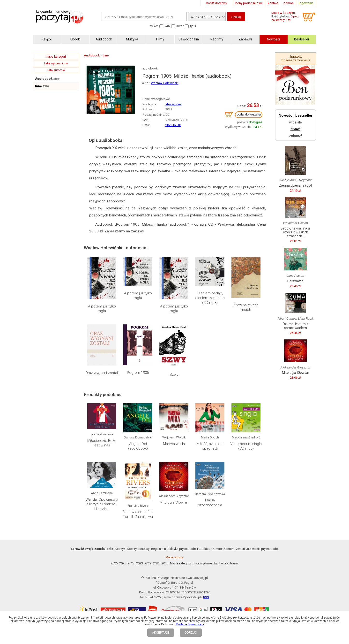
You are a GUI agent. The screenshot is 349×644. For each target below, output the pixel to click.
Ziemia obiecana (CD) (296, 185)
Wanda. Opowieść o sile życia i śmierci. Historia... (102, 504)
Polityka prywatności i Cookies (189, 549)
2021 (156, 563)
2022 (148, 563)
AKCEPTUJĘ (161, 633)
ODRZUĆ (191, 633)
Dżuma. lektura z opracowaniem (296, 326)
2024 (131, 563)
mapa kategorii (56, 57)
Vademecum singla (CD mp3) (246, 446)
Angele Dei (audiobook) (138, 446)
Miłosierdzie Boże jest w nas (102, 443)
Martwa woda (174, 444)
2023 (140, 563)
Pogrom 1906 (138, 373)
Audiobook (44, 79)
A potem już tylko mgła (102, 309)
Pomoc (217, 549)
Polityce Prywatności (190, 624)
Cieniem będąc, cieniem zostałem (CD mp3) (210, 298)
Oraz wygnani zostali (102, 373)
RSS (206, 597)
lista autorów (56, 70)
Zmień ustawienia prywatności (257, 549)
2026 (114, 563)
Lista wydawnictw (205, 563)
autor (180, 26)
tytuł (193, 26)
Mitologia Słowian (174, 502)
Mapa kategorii (181, 563)
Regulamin (159, 549)
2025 (123, 563)
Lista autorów (229, 563)
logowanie (306, 3)
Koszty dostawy (138, 549)
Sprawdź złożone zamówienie (296, 58)
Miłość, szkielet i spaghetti (210, 446)
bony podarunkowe (249, 3)
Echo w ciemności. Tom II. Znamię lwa (138, 514)
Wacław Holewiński (165, 83)
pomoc (289, 3)
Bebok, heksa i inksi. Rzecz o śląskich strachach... (296, 232)
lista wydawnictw (56, 63)
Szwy (174, 375)
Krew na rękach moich (246, 307)
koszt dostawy (217, 3)
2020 (165, 563)
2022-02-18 (173, 125)
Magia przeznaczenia (210, 503)
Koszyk (120, 549)
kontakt (273, 3)
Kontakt (229, 549)
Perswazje (295, 281)
